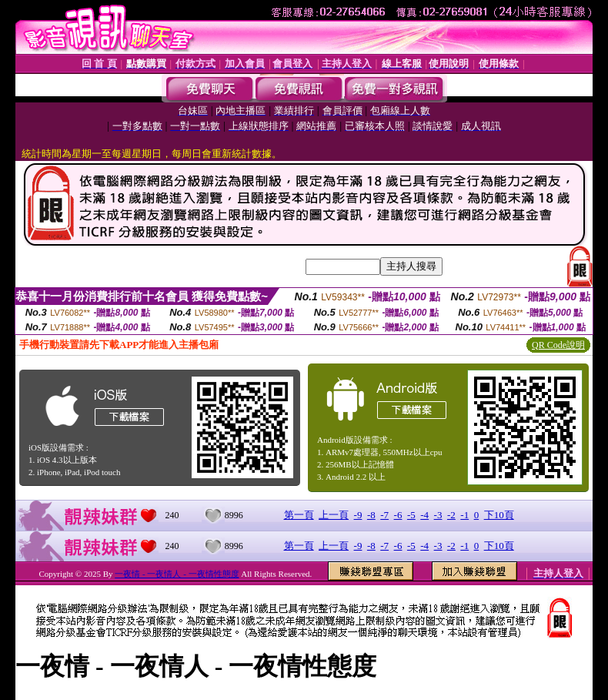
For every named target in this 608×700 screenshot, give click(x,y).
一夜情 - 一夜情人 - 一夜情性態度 (177, 574)
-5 (411, 515)
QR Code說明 (558, 345)
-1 (464, 515)
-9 (358, 515)
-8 (371, 515)
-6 (398, 515)
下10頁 (499, 515)
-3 (438, 515)
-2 (451, 515)
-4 (424, 515)
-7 (384, 515)
